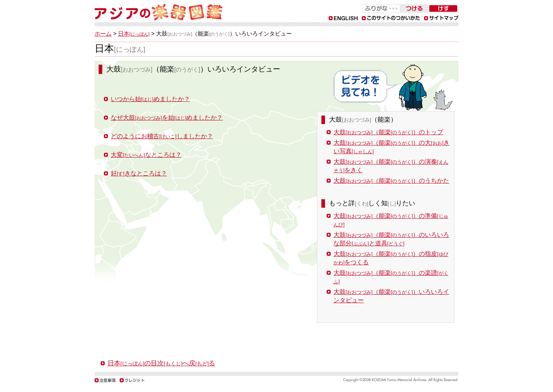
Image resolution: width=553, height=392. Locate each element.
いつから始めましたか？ (150, 99)
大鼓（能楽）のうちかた (391, 180)
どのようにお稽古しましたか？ (162, 136)
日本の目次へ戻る (161, 363)
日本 (134, 34)
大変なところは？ (146, 155)
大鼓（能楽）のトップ (388, 132)
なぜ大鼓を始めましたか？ (167, 117)
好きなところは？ (139, 173)
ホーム (103, 34)
